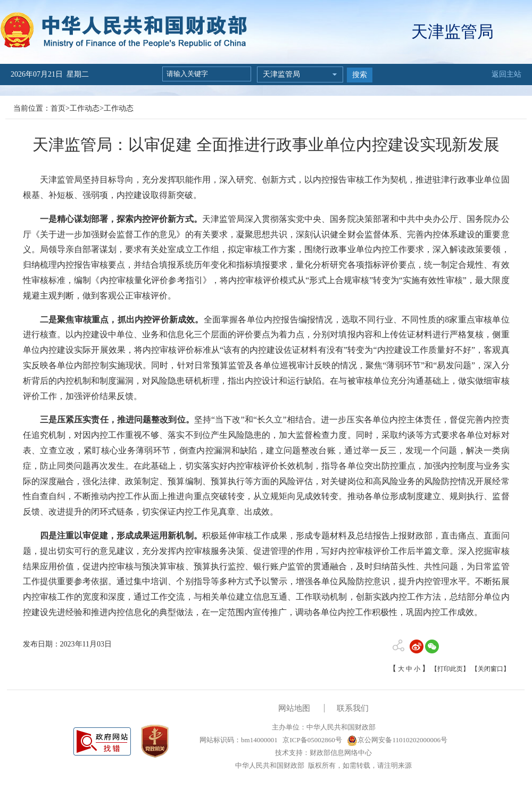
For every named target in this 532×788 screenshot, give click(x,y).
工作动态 (85, 108)
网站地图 (294, 708)
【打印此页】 (450, 669)
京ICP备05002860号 (311, 740)
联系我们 (353, 708)
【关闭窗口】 (491, 669)
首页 (58, 108)
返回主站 (506, 74)
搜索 (360, 75)
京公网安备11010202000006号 (397, 740)
